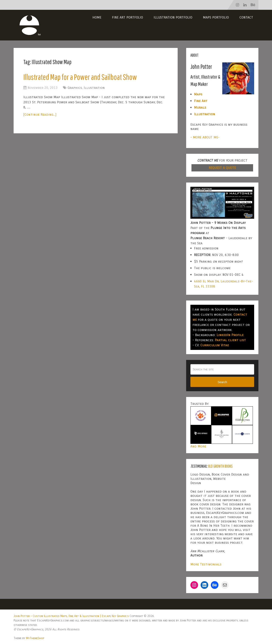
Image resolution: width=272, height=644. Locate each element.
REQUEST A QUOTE (222, 168)
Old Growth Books (220, 466)
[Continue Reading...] (40, 114)
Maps (198, 94)
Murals (200, 107)
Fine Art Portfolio (127, 17)
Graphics (75, 88)
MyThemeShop (35, 638)
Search (222, 382)
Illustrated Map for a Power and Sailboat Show (80, 77)
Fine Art (201, 101)
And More (198, 446)
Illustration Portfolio (173, 17)
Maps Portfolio (216, 17)
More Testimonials (206, 564)
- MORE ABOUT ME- (205, 137)
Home (97, 17)
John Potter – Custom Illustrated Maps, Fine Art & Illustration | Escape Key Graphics (71, 616)
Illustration (94, 88)
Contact (246, 17)
